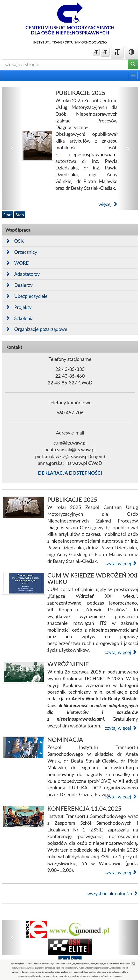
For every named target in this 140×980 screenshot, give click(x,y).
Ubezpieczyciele (26, 296)
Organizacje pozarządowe (36, 329)
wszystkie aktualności (113, 893)
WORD (17, 263)
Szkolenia (19, 318)
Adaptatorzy (23, 274)
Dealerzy (19, 285)
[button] (12, 149)
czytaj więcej (121, 563)
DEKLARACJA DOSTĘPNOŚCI (70, 473)
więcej (108, 204)
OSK (15, 241)
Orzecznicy (21, 252)
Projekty (18, 307)
